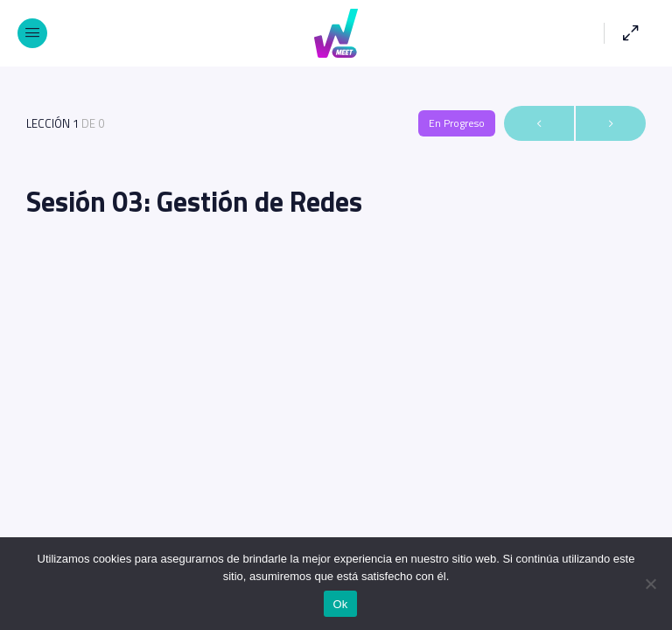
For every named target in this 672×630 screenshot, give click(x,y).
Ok (340, 604)
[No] (650, 584)
